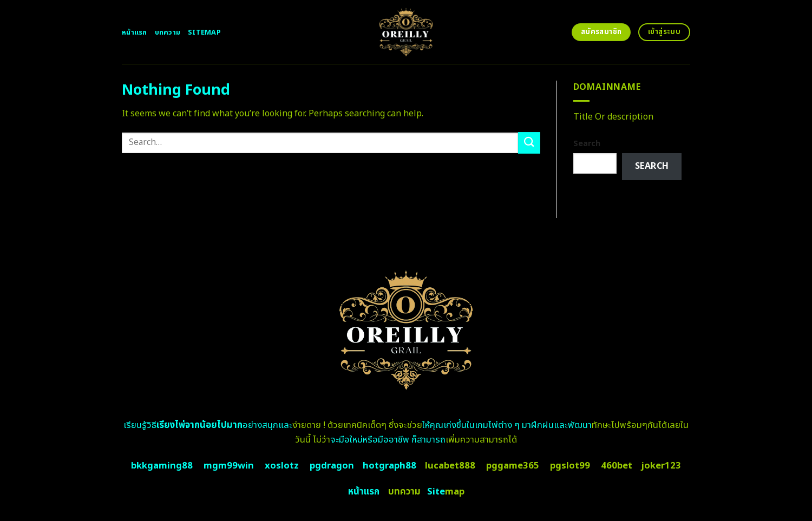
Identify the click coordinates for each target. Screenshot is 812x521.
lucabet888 (450, 466)
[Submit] (529, 143)
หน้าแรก (135, 32)
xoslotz (282, 466)
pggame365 (513, 466)
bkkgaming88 (162, 466)
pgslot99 (570, 466)
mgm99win (229, 466)
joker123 (661, 466)
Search (587, 144)
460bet (617, 466)
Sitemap (204, 32)
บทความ (168, 32)
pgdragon (332, 466)
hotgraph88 (389, 466)
